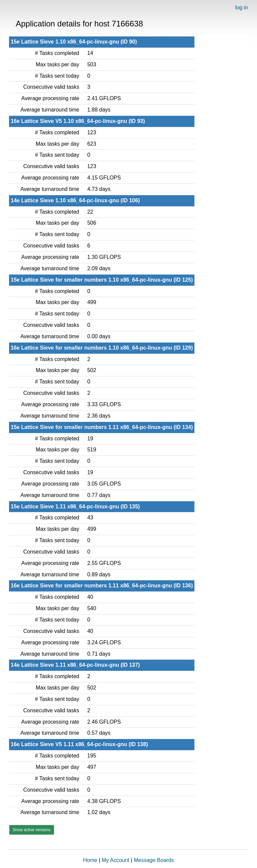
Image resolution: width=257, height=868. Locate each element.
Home (90, 860)
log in (242, 8)
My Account (116, 860)
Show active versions (32, 830)
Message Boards (154, 860)
